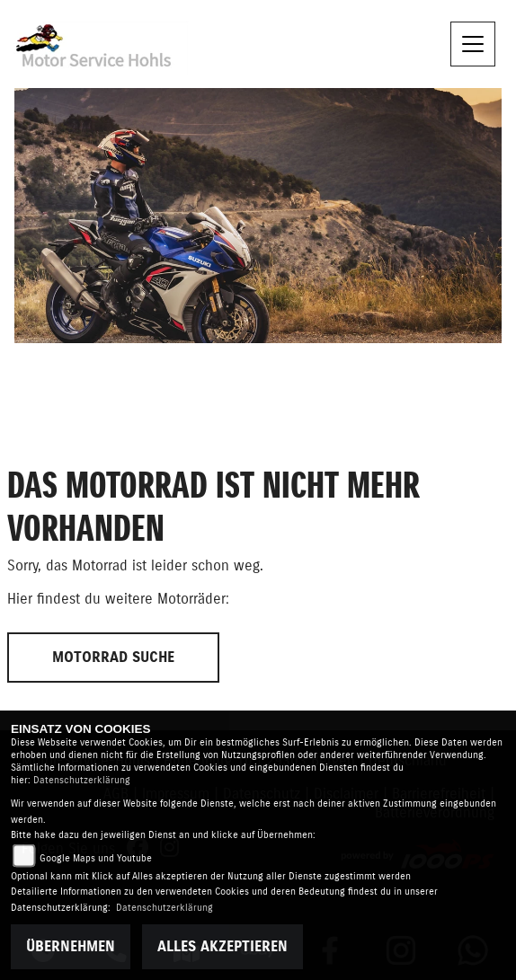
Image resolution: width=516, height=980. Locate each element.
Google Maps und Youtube (96, 858)
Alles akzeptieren (222, 947)
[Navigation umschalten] (473, 44)
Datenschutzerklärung (82, 780)
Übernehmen (71, 947)
